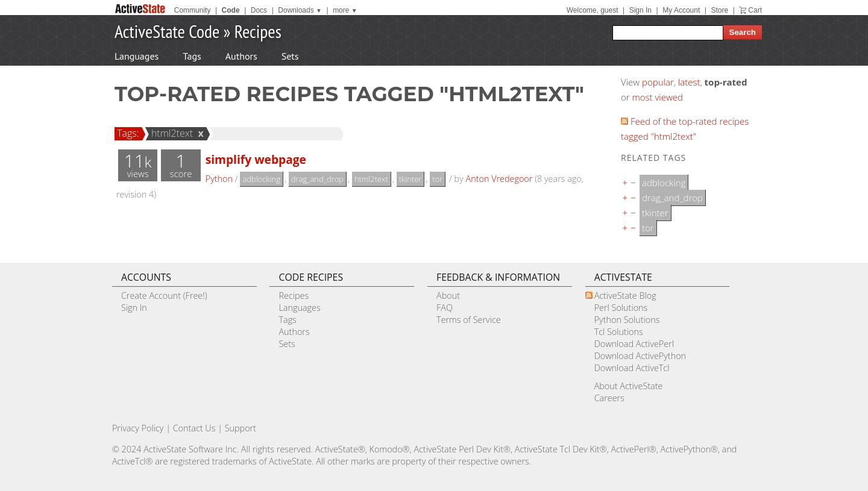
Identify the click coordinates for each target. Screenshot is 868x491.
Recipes (258, 31)
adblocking (261, 179)
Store (719, 10)
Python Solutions (627, 320)
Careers (609, 398)
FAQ (445, 308)
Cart (755, 10)
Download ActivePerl (634, 344)
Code (231, 10)
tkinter (410, 179)
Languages (137, 56)
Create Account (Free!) (164, 296)
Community (193, 10)
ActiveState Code (167, 31)
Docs (259, 10)
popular (658, 82)
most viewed (658, 97)
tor (437, 179)
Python (219, 179)
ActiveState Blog (625, 296)
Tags (192, 56)
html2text (170, 133)
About (448, 296)
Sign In (640, 10)
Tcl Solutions (619, 332)
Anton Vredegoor (499, 179)
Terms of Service (469, 320)
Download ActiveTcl (632, 368)
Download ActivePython (640, 356)
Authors (241, 56)
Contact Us (194, 428)
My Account (681, 10)
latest (689, 82)
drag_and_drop (317, 179)
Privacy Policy (138, 428)
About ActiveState (629, 386)
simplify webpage (256, 159)
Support (241, 428)
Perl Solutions (621, 308)
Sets (290, 56)
